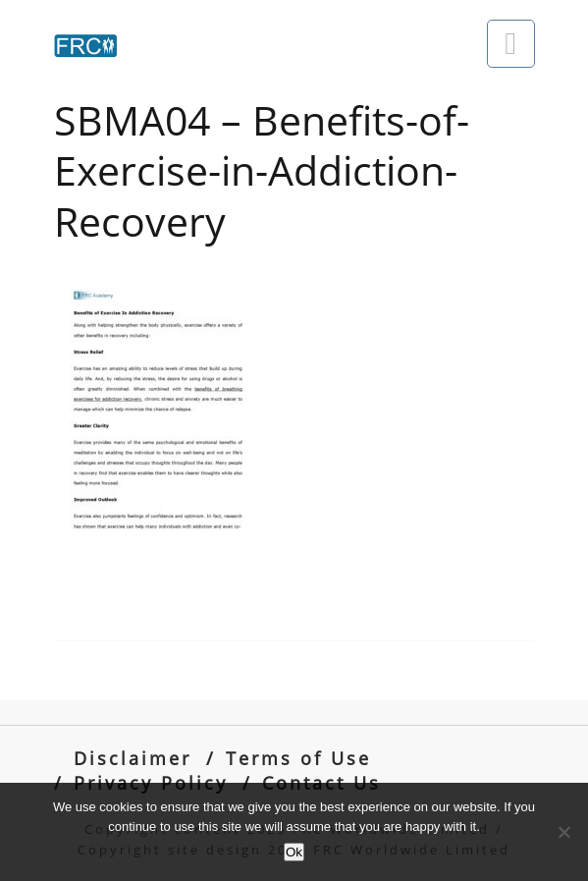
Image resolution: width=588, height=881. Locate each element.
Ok (294, 852)
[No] (563, 832)
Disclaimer (133, 758)
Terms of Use (298, 758)
